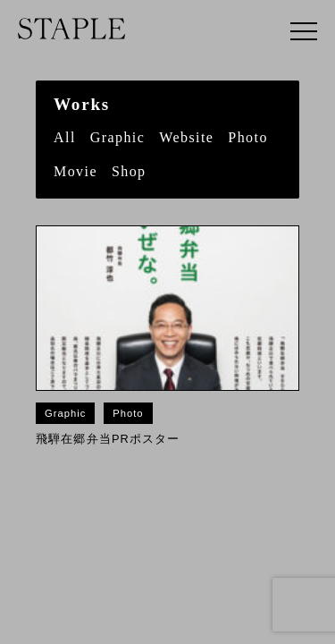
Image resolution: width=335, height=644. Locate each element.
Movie (75, 171)
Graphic (118, 137)
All (65, 137)
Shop (129, 171)
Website (186, 137)
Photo (248, 137)
